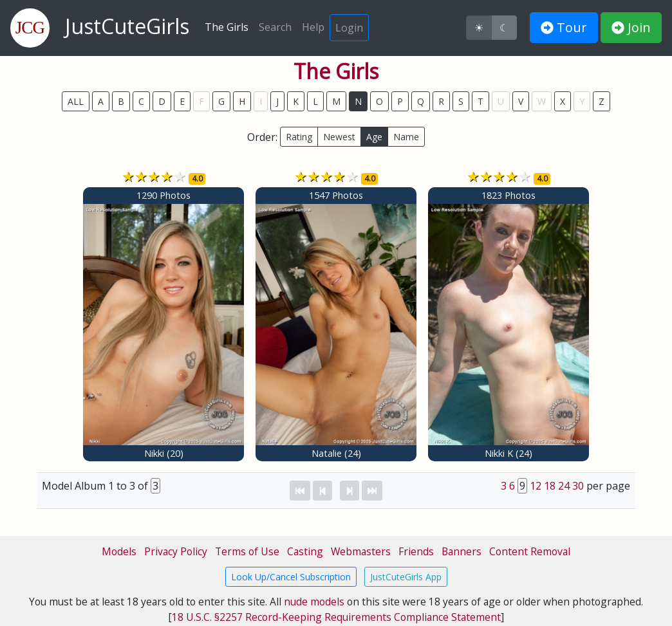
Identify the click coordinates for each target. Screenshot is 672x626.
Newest (339, 137)
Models (119, 551)
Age (374, 137)
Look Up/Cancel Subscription (291, 577)
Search (275, 27)
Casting (305, 551)
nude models (314, 602)
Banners (462, 551)
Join (631, 27)
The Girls (227, 27)
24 (564, 486)
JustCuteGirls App (406, 577)
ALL (76, 101)
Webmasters (361, 551)
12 (536, 486)
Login (349, 28)
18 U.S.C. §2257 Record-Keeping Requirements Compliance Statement (336, 617)
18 (550, 486)
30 (578, 486)
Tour (564, 27)
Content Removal (530, 551)
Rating (299, 137)
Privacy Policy (176, 551)
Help (313, 27)
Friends (416, 551)
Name (406, 137)
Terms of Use (247, 551)
